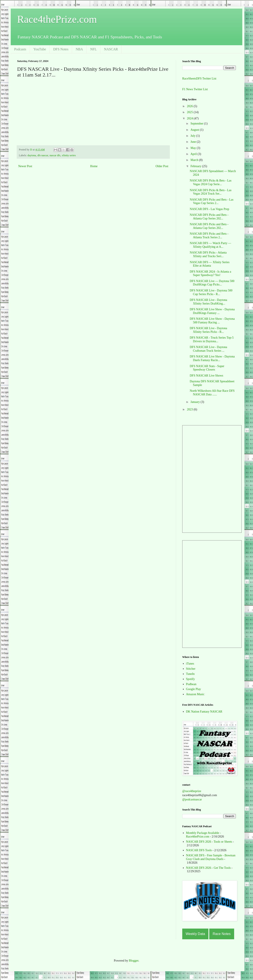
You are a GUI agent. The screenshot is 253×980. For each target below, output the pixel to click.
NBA (79, 49)
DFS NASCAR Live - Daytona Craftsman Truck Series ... (208, 349)
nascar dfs (55, 155)
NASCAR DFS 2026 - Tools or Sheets (209, 842)
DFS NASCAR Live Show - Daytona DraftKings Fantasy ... (212, 311)
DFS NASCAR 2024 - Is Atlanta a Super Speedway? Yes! (210, 273)
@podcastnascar (192, 799)
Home (94, 166)
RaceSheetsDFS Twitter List (199, 79)
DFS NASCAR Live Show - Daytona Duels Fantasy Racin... (212, 358)
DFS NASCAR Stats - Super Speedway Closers (207, 368)
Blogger (134, 961)
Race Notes (222, 934)
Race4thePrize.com (57, 19)
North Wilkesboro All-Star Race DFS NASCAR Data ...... (212, 393)
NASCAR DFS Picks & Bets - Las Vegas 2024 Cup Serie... (211, 182)
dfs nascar (43, 155)
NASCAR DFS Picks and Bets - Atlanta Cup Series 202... (209, 217)
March (195, 160)
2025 (190, 112)
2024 (190, 118)
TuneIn (190, 674)
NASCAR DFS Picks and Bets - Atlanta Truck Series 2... (209, 236)
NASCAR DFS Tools (199, 850)
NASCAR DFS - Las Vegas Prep (209, 209)
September (197, 124)
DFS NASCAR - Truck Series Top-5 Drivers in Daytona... (212, 339)
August (195, 130)
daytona (32, 155)
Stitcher (191, 669)
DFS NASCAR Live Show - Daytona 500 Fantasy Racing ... (212, 321)
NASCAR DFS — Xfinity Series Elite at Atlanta (210, 264)
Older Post (162, 166)
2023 (190, 409)
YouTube (40, 49)
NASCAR (111, 49)
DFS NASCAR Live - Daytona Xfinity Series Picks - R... (208, 330)
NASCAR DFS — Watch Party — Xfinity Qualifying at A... (210, 245)
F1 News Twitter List (195, 89)
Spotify (191, 679)
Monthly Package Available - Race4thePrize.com (204, 835)
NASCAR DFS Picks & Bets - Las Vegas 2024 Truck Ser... (211, 192)
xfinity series (69, 155)
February (196, 166)
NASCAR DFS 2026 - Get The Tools (209, 868)
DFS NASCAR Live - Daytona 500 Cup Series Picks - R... (211, 292)
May (194, 148)
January (195, 402)
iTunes (190, 664)
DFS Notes (61, 49)
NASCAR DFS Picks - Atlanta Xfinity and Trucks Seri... (208, 254)
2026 (190, 106)
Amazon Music (195, 694)
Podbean (191, 684)
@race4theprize (192, 791)
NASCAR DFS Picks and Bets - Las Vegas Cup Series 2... (212, 201)
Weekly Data (195, 934)
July (193, 136)
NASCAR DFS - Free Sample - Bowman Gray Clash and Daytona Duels (211, 857)
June (194, 142)
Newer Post (25, 166)
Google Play (194, 689)
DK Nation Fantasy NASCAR (204, 712)
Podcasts (20, 49)
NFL (93, 49)
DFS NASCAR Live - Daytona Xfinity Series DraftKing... (208, 302)
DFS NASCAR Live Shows (206, 376)
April (194, 154)
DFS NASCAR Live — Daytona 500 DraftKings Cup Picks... (212, 283)
